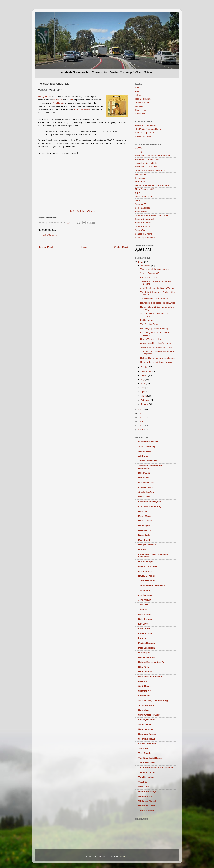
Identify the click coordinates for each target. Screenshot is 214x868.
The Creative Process (150, 324)
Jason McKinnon (147, 581)
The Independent (147, 763)
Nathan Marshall (146, 657)
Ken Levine (144, 624)
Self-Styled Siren (147, 720)
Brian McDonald (146, 482)
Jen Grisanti (144, 590)
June (143, 384)
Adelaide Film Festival (145, 125)
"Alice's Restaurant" (150, 273)
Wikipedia (91, 211)
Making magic (147, 320)
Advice (138, 95)
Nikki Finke (144, 667)
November (146, 265)
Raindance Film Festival (150, 677)
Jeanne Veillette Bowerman (152, 586)
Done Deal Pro (145, 540)
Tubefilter (143, 782)
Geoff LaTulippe (146, 562)
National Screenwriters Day (152, 662)
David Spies (144, 526)
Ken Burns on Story (149, 277)
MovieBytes (144, 653)
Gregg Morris (145, 571)
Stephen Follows (147, 739)
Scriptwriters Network (149, 715)
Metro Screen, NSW (144, 189)
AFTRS (138, 152)
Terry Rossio (145, 753)
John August (145, 600)
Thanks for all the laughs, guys (155, 269)
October (145, 367)
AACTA (138, 148)
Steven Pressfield (147, 744)
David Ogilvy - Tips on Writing (154, 328)
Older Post (121, 247)
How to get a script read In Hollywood (158, 303)
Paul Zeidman (145, 672)
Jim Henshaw (145, 595)
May (143, 388)
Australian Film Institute (146, 163)
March (144, 396)
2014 (141, 417)
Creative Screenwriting (150, 506)
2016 (141, 409)
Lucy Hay (143, 638)
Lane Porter (144, 629)
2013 (141, 422)
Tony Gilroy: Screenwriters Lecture (156, 347)
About (138, 91)
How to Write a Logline (151, 339)
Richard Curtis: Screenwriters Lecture (158, 358)
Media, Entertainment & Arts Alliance (152, 185)
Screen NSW (141, 212)
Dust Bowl (58, 100)
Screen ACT (141, 204)
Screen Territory (142, 226)
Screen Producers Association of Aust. (153, 215)
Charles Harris (145, 487)
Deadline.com (145, 530)
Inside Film (140, 182)
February (145, 400)
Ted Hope (143, 748)
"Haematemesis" (143, 103)
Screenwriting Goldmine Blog (153, 700)
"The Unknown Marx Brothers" (154, 299)
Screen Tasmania (143, 223)
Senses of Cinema (144, 234)
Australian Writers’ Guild (146, 167)
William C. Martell (147, 801)
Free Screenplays (143, 99)
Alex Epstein (145, 451)
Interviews (140, 106)
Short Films (140, 110)
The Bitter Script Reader (150, 758)
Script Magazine (146, 705)
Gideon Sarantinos (148, 566)
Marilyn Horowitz (147, 643)
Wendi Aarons (145, 796)
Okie (71, 100)
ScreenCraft (144, 696)
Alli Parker (144, 456)
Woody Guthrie (45, 96)
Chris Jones (144, 497)
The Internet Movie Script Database (156, 767)
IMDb (73, 211)
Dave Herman (145, 521)
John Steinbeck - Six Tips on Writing (157, 288)
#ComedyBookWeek (148, 442)
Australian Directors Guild (147, 159)
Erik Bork (143, 550)
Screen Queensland (144, 219)
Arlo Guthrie (58, 103)
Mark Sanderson (146, 648)
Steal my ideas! (146, 729)
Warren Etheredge (147, 791)
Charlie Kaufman (147, 492)
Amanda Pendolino (148, 461)
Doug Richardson (147, 545)
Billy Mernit (144, 473)
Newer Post (45, 247)
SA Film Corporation (144, 133)
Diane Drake (144, 535)
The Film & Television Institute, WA (151, 170)
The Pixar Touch (146, 772)
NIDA (138, 193)
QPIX (138, 200)
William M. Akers (147, 806)
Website (81, 211)
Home (83, 247)
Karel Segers (145, 614)
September (146, 371)
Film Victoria (141, 174)
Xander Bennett (146, 811)
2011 (141, 430)
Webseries (140, 114)
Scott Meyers (145, 686)
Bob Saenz (144, 478)
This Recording (146, 777)
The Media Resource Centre (148, 129)
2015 (141, 413)
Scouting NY (145, 691)
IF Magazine (141, 178)
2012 (141, 426)
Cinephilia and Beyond (150, 502)
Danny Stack (145, 516)
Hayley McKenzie (147, 576)
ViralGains (144, 787)
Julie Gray (143, 605)
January (145, 404)
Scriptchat (143, 710)
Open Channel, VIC (144, 197)
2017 (141, 262)
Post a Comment (50, 235)
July (143, 379)
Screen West (141, 230)
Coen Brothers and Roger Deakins (156, 362)
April (143, 392)
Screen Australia (143, 208)
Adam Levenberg (147, 446)
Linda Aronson (146, 633)
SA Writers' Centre (144, 137)
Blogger (124, 856)
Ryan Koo (143, 681)
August (144, 375)
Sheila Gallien (145, 724)
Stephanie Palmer (147, 734)
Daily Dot (143, 511)
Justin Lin (143, 610)
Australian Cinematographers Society (152, 156)
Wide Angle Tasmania (145, 238)
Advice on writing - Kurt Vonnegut (156, 343)
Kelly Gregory (145, 619)
